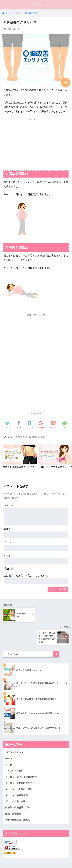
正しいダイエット (36, 4)
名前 (7, 530)
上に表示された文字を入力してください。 (26, 576)
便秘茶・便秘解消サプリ (18, 787)
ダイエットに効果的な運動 (31, 437)
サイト (7, 556)
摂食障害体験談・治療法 (18, 799)
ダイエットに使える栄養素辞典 (22, 756)
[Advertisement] (36, 142)
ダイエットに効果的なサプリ (21, 762)
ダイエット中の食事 (16, 781)
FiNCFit (9, 737)
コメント (8, 506)
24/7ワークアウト (15, 730)
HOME (36, 856)
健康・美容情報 (14, 793)
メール (8, 543)
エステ (9, 743)
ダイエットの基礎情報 (17, 774)
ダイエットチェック (16, 749)
